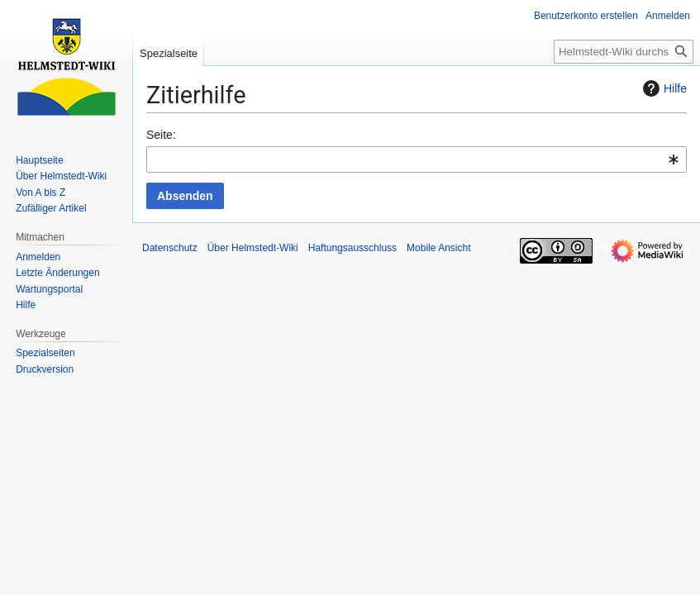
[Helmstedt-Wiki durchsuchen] (624, 52)
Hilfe (663, 88)
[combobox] (417, 159)
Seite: (161, 135)
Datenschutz (170, 248)
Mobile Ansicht (438, 248)
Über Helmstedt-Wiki (253, 248)
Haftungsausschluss (352, 248)
